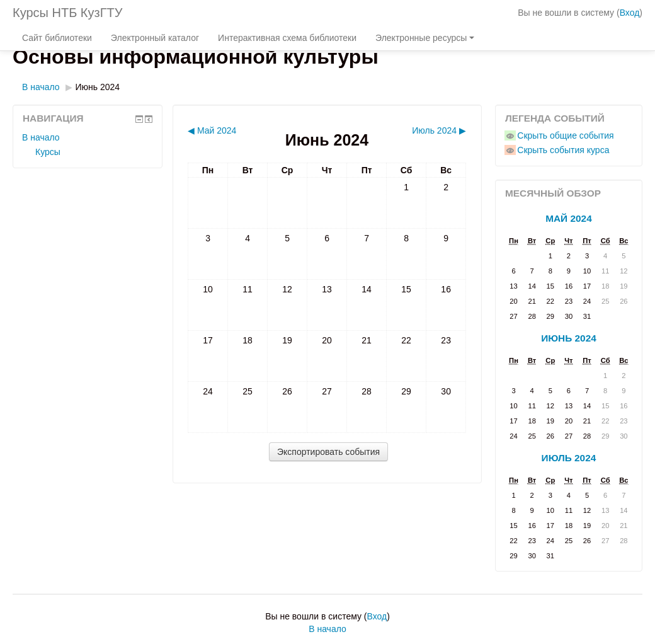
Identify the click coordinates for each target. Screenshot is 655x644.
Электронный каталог (155, 38)
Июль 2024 (569, 458)
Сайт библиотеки (57, 38)
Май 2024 (569, 218)
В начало (41, 87)
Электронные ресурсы (425, 38)
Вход (630, 13)
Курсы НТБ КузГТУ (67, 13)
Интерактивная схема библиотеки (287, 38)
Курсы (48, 152)
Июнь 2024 (98, 87)
